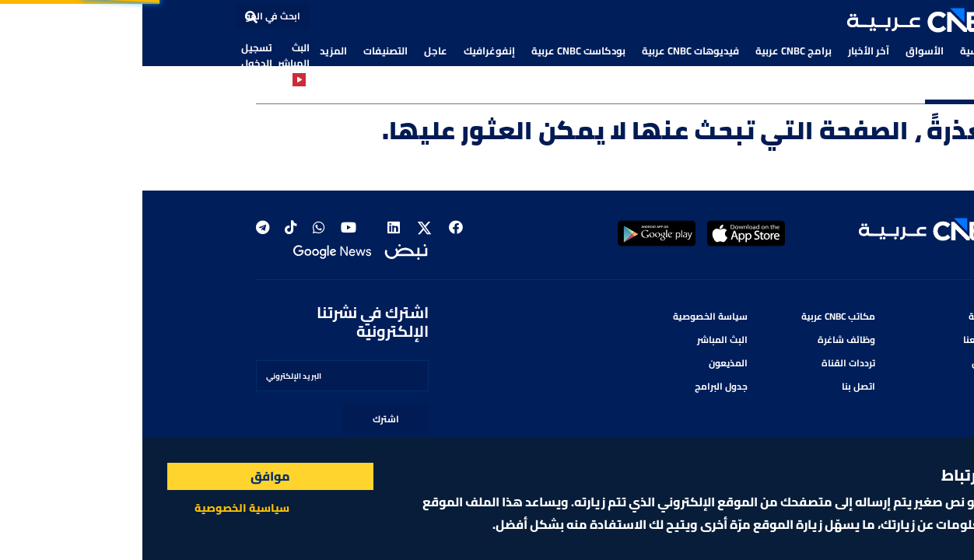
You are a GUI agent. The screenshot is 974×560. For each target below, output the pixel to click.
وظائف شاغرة (704, 339)
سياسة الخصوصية (568, 316)
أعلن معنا (841, 339)
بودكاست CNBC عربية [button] (436, 51)
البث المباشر (151, 62)
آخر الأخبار (726, 51)
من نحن (845, 363)
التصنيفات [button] (243, 51)
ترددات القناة (706, 363)
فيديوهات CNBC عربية (548, 51)
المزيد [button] (191, 51)
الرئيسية (836, 51)
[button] (783, 20)
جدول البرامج (579, 386)
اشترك (243, 419)
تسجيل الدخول (114, 55)
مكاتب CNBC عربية (696, 316)
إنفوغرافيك (347, 51)
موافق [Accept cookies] (128, 476)
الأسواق (782, 51)
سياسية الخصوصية (100, 508)
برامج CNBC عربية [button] (651, 51)
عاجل (293, 51)
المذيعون (586, 363)
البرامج (846, 386)
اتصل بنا (716, 386)
